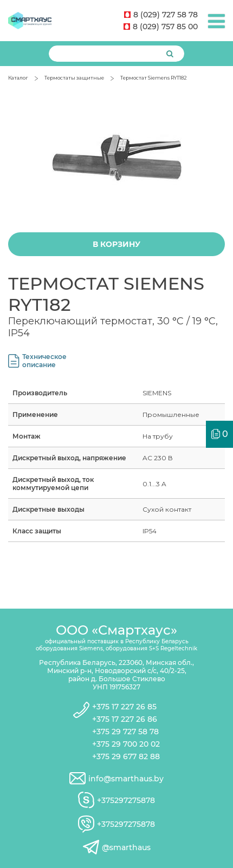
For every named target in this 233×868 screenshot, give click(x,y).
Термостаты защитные (74, 78)
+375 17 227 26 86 (125, 719)
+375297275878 (126, 800)
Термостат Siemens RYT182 (154, 78)
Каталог (18, 78)
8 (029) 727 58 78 (161, 15)
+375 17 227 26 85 (124, 707)
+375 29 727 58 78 (125, 732)
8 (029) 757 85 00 (161, 27)
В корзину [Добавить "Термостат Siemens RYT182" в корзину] (116, 244)
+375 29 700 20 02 (126, 744)
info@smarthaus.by (126, 779)
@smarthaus (126, 847)
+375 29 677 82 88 (126, 756)
